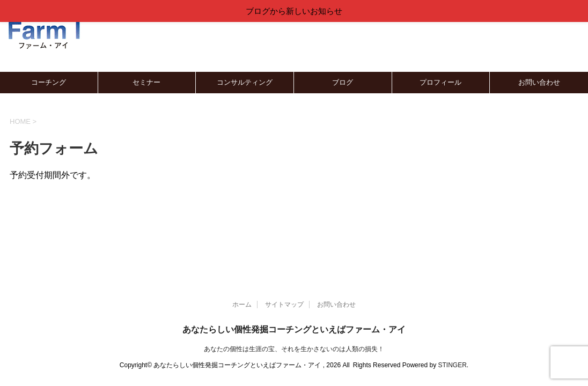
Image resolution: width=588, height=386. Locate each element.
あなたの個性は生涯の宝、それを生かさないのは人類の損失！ (294, 349)
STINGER (452, 365)
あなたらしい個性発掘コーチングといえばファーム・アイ (294, 329)
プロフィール (440, 82)
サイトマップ (284, 305)
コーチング (49, 82)
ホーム (242, 305)
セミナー (146, 82)
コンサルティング (245, 82)
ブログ (343, 82)
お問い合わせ (539, 82)
